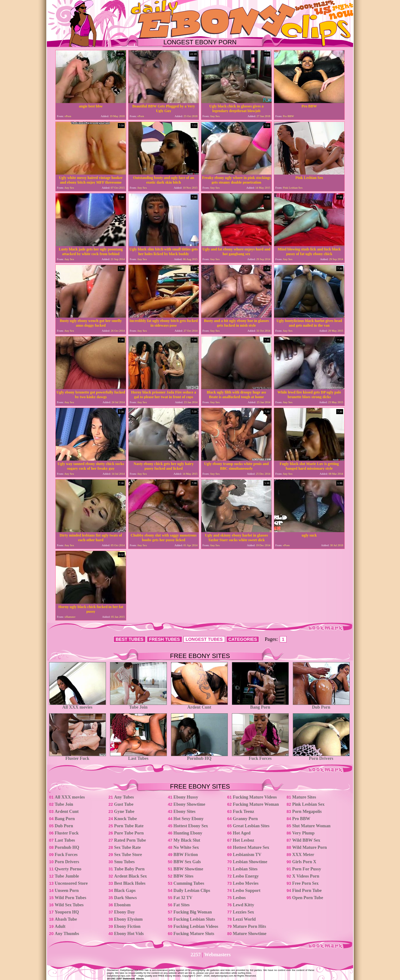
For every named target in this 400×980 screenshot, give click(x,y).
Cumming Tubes (189, 883)
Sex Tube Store (128, 855)
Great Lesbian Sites (251, 826)
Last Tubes (138, 757)
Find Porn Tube (307, 891)
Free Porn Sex (305, 883)
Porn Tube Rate (129, 826)
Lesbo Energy (246, 876)
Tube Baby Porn (129, 869)
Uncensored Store (71, 883)
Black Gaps (125, 891)
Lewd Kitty (243, 905)
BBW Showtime (188, 869)
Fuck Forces (260, 757)
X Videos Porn (306, 876)
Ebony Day (125, 912)
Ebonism (122, 905)
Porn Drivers (321, 757)
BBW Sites (183, 876)
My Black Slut (187, 840)
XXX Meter (303, 855)
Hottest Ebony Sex (191, 826)
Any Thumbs (67, 934)
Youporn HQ (67, 912)
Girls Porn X (304, 862)
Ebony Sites (184, 812)
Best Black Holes (130, 883)
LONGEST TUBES (204, 639)
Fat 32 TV (183, 898)
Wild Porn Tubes (70, 898)
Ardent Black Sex (130, 876)
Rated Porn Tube (130, 840)
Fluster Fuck (77, 757)
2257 (196, 955)
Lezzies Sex (243, 912)
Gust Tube (124, 804)
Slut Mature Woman (311, 826)
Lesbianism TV (247, 855)
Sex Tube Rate (127, 847)
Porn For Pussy (307, 869)
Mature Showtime (250, 934)
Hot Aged (242, 833)
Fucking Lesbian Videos (196, 926)
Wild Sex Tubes (69, 905)
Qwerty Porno (68, 869)
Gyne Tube (124, 812)
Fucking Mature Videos (255, 797)
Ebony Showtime (189, 804)
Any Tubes (124, 797)
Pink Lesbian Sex (308, 804)
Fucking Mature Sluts (194, 934)
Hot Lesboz (243, 840)
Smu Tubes (124, 862)
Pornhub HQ (199, 757)
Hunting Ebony (188, 833)
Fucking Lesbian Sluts (194, 919)
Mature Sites (304, 797)
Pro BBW (301, 819)
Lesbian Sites (245, 869)
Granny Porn (245, 819)
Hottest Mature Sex (251, 847)
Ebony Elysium (128, 919)
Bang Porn (260, 705)
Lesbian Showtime (250, 862)
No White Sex (186, 847)
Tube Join (138, 705)
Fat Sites (182, 905)
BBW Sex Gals (187, 862)
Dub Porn (321, 705)
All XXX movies (77, 705)
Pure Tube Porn (129, 833)
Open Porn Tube (308, 898)
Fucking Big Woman (193, 912)
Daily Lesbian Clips (192, 891)
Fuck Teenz (243, 812)
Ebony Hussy (186, 797)
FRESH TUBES (165, 639)
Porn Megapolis (307, 812)
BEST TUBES (130, 639)
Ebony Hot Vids (129, 934)
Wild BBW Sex (306, 840)
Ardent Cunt (199, 705)
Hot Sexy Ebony (188, 819)
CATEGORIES (243, 639)
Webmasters (217, 955)
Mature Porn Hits (249, 926)
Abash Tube (66, 919)
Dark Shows (125, 898)
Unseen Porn (67, 891)
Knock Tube (125, 819)
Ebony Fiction (127, 926)
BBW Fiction (186, 855)
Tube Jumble (67, 876)
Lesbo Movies (246, 883)
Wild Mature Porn (310, 847)
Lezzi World (244, 919)
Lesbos (239, 898)
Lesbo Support (247, 891)
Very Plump (303, 833)
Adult (60, 926)
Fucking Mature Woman (256, 804)
